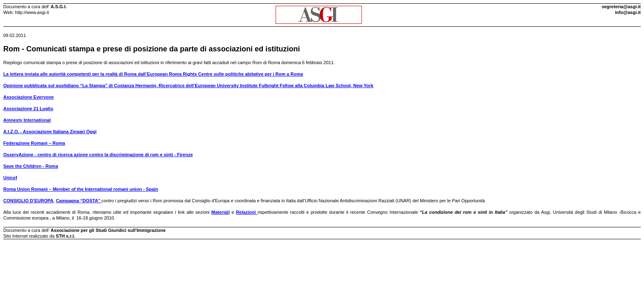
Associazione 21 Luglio (28, 109)
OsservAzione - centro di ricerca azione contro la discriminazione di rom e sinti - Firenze (98, 155)
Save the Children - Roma (31, 166)
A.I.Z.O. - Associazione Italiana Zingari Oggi (50, 132)
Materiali (221, 212)
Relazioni (247, 212)
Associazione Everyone (29, 97)
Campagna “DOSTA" (79, 201)
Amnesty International (27, 120)
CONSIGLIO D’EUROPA (28, 201)
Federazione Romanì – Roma (34, 143)
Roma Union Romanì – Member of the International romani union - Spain (81, 189)
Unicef (10, 178)
